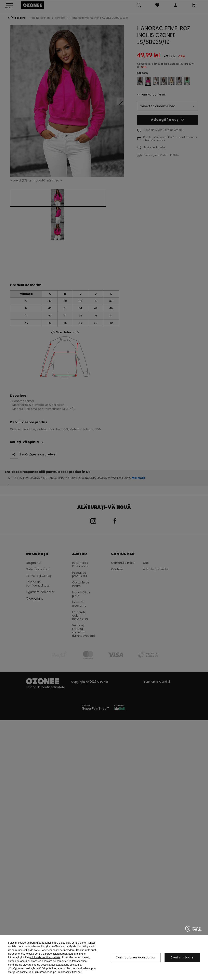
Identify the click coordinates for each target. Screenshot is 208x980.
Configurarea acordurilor (136, 957)
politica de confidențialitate (45, 957)
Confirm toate (182, 957)
